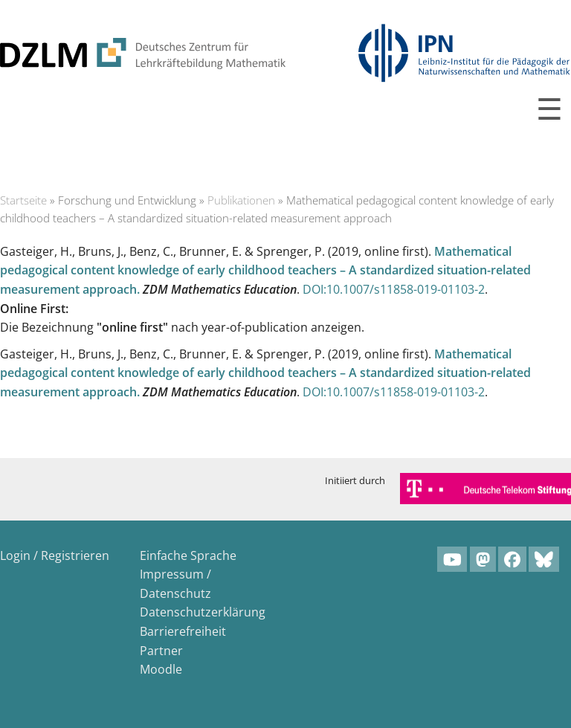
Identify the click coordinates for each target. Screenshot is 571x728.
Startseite (23, 200)
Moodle (161, 669)
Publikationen (241, 200)
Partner (161, 651)
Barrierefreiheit (183, 631)
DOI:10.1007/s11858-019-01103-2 (394, 289)
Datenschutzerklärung (203, 612)
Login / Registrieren (55, 555)
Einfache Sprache (188, 555)
